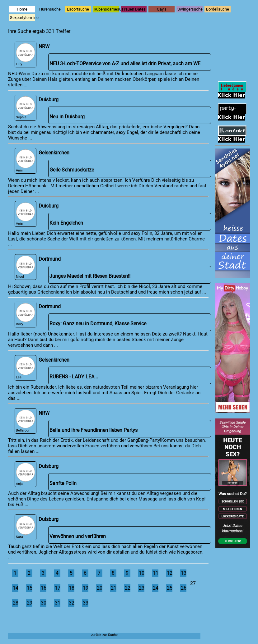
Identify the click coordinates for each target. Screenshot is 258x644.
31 (58, 603)
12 (170, 573)
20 (100, 588)
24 (156, 588)
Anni (26, 161)
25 (170, 588)
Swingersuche (190, 9)
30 (44, 603)
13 (184, 573)
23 (142, 588)
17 (58, 588)
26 (184, 588)
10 (142, 573)
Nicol (26, 267)
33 (86, 603)
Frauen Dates (134, 9)
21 (114, 588)
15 (30, 588)
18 (72, 588)
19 (86, 588)
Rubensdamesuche (106, 9)
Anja (26, 214)
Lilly (26, 55)
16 (44, 588)
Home (22, 9)
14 (16, 588)
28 (16, 603)
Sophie (26, 108)
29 (30, 603)
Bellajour (26, 421)
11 (156, 573)
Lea (26, 368)
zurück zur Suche (104, 635)
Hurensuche (50, 9)
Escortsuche (78, 9)
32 (72, 603)
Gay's (162, 9)
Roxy (26, 315)
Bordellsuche (218, 9)
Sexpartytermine (23, 18)
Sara (26, 527)
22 (128, 588)
